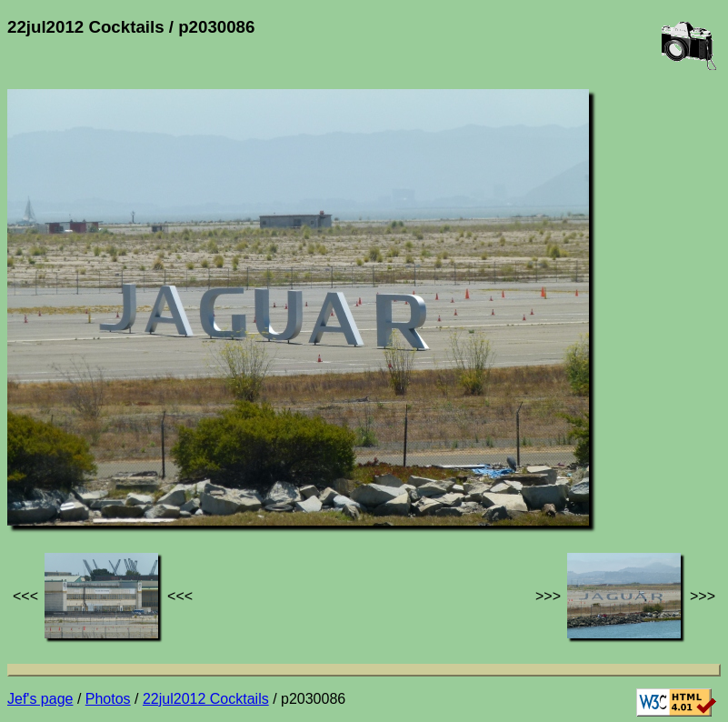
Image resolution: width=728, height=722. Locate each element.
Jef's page (40, 699)
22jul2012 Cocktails (206, 699)
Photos (108, 699)
